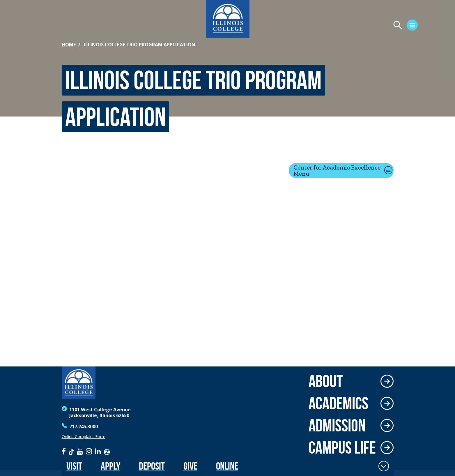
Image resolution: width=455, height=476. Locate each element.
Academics (338, 403)
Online (227, 466)
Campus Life (342, 447)
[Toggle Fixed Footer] (384, 466)
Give (190, 466)
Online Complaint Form (84, 437)
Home (69, 45)
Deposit (152, 466)
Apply (110, 466)
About (326, 381)
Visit (74, 466)
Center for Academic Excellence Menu (337, 170)
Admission (337, 425)
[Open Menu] (384, 26)
